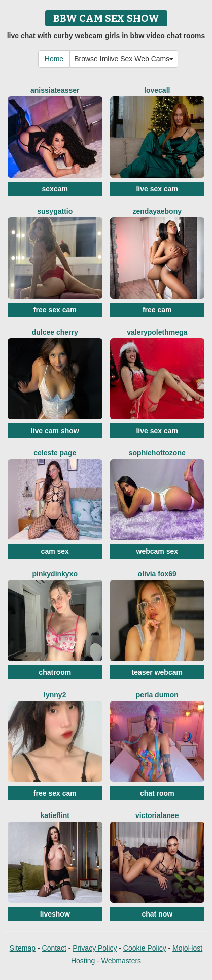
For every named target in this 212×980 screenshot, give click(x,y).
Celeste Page (55, 453)
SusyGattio (55, 211)
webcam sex (157, 551)
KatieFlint (55, 815)
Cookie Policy (145, 948)
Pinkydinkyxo (55, 574)
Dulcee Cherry (55, 332)
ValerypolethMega (157, 332)
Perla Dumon (157, 695)
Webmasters (121, 961)
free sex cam (55, 310)
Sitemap (23, 948)
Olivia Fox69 (157, 574)
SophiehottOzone (157, 453)
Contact (54, 948)
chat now (157, 914)
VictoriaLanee (157, 815)
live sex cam (157, 189)
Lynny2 (55, 695)
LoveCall (157, 90)
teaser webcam (157, 672)
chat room (157, 793)
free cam (157, 310)
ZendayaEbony (157, 211)
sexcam (55, 189)
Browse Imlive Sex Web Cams (124, 59)
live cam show (55, 431)
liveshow (55, 914)
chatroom (55, 672)
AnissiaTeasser (55, 90)
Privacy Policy (95, 948)
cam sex (55, 551)
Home (54, 59)
